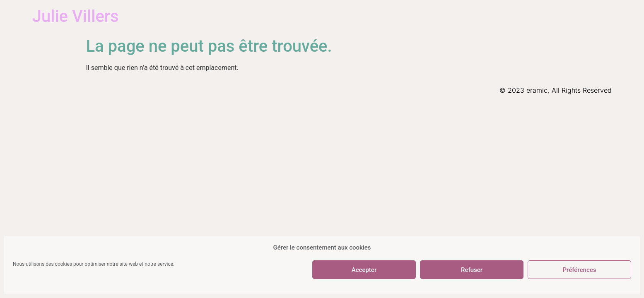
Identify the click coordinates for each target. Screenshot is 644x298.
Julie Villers (76, 16)
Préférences (579, 270)
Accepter (364, 270)
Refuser (472, 270)
